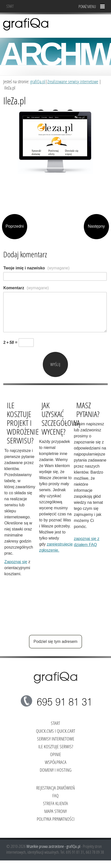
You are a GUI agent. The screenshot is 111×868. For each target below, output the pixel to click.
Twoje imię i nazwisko (36, 268)
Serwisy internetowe (56, 739)
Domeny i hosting (56, 770)
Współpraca (56, 762)
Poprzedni (15, 226)
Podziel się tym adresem (55, 642)
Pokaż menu (87, 6)
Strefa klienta (55, 803)
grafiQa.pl (38, 81)
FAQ (55, 795)
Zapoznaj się (16, 562)
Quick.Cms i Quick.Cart (56, 731)
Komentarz (26, 288)
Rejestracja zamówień (55, 788)
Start (10, 6)
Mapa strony (55, 811)
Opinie (55, 754)
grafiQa (26, 24)
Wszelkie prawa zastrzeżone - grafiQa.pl (54, 846)
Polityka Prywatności (56, 819)
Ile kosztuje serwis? (56, 746)
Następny (96, 226)
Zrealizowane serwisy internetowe (73, 81)
